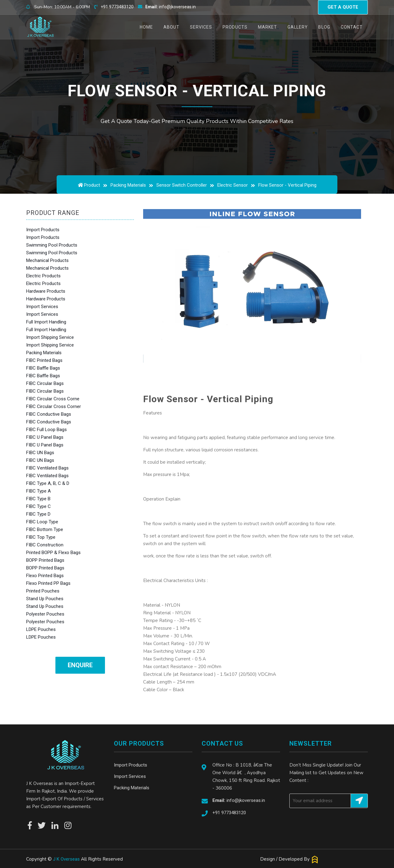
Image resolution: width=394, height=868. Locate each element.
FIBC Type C (38, 506)
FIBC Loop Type (42, 522)
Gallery (298, 27)
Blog (324, 27)
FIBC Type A (38, 491)
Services (201, 27)
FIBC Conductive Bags (49, 414)
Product (92, 185)
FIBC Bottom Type (45, 529)
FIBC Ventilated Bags (47, 468)
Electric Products (43, 276)
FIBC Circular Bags (45, 383)
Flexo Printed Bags (45, 576)
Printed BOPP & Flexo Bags (53, 553)
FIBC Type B (38, 499)
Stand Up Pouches (45, 599)
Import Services (42, 307)
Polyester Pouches (45, 614)
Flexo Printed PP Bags (48, 583)
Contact (352, 27)
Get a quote (343, 7)
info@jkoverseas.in (171, 7)
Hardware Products (46, 291)
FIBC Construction (45, 545)
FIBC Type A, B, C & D (48, 483)
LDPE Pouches (41, 629)
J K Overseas (66, 859)
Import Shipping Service (50, 337)
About (171, 27)
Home (149, 27)
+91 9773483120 (117, 7)
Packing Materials (128, 185)
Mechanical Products (47, 260)
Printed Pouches (43, 591)
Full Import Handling (46, 322)
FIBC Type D (38, 514)
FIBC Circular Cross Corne (53, 399)
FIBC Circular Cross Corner (54, 406)
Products (235, 27)
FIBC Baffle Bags (43, 368)
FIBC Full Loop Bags (46, 430)
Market (267, 27)
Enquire (80, 665)
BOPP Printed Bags (45, 560)
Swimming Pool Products (52, 245)
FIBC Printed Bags (44, 360)
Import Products (43, 230)
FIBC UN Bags (40, 453)
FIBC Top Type (41, 537)
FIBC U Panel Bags (45, 437)
